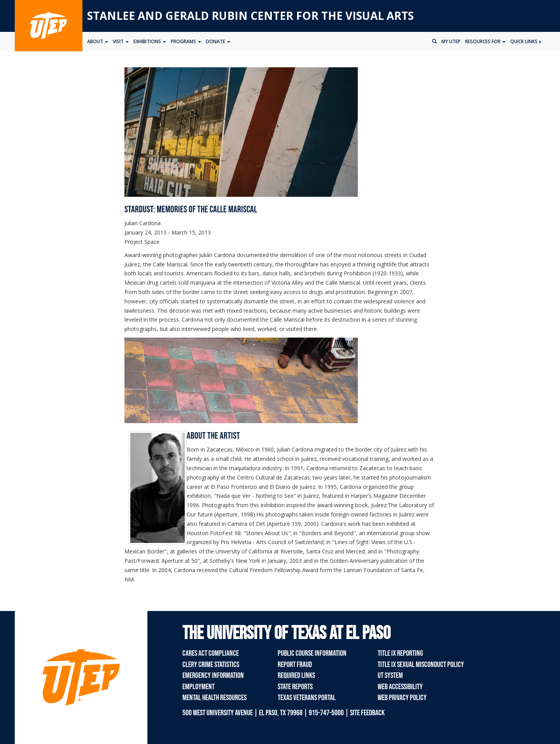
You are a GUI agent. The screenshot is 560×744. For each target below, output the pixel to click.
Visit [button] (121, 41)
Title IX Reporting (400, 653)
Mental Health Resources (214, 698)
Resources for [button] (485, 41)
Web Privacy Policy (402, 698)
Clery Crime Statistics (211, 665)
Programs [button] (186, 41)
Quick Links (526, 41)
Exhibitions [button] (150, 41)
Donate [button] (218, 41)
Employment (199, 687)
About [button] (98, 41)
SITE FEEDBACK (367, 713)
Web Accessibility (400, 687)
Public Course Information (312, 653)
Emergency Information (213, 676)
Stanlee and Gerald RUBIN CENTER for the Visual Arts (250, 16)
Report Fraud (295, 665)
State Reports (295, 687)
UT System (390, 676)
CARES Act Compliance (211, 653)
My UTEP (451, 41)
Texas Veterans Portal (307, 698)
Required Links (296, 676)
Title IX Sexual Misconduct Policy (421, 665)
